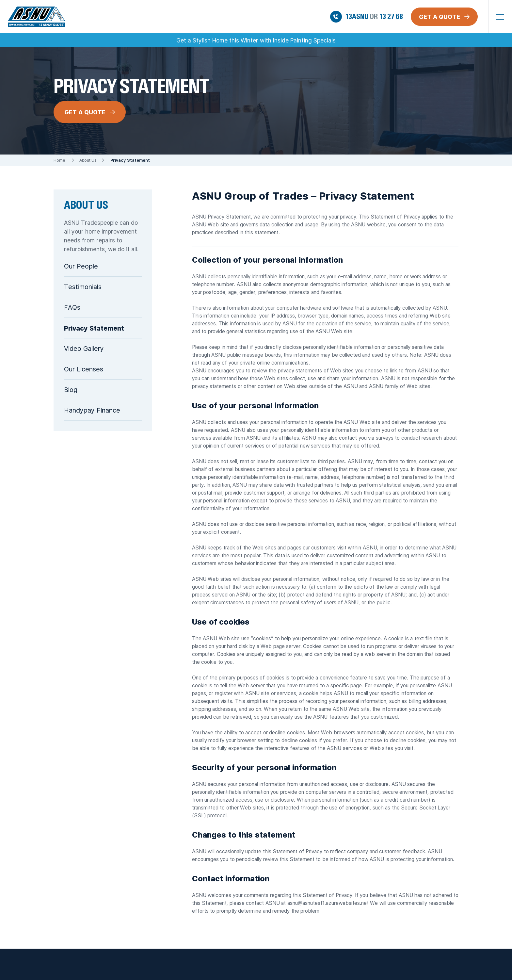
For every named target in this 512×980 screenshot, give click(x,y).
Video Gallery (84, 348)
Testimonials (83, 287)
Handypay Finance (92, 410)
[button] (500, 17)
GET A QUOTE (90, 112)
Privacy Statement (94, 328)
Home (59, 160)
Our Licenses (84, 369)
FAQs (72, 307)
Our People (81, 266)
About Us (88, 160)
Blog (71, 390)
